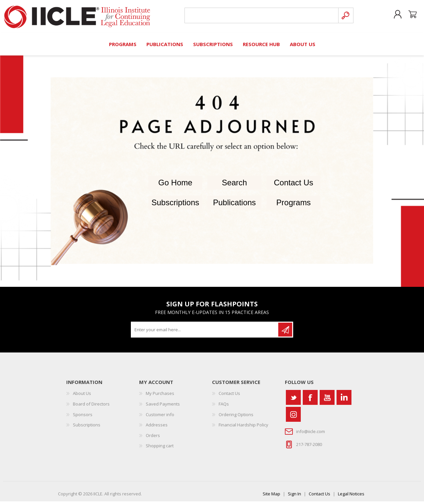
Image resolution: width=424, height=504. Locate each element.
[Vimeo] (344, 400)
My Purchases (160, 396)
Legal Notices (351, 496)
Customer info (160, 417)
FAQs (224, 407)
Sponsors (83, 417)
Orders (153, 438)
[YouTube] (327, 400)
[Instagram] (293, 417)
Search (235, 185)
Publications (234, 205)
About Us (82, 396)
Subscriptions (175, 205)
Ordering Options (236, 417)
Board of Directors (91, 407)
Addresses (157, 427)
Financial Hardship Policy (243, 427)
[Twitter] (293, 400)
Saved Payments (163, 407)
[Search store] (260, 17)
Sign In (294, 496)
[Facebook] (310, 400)
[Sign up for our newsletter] (205, 332)
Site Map (271, 496)
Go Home (175, 185)
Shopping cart (408, 16)
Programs (293, 205)
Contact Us (294, 185)
